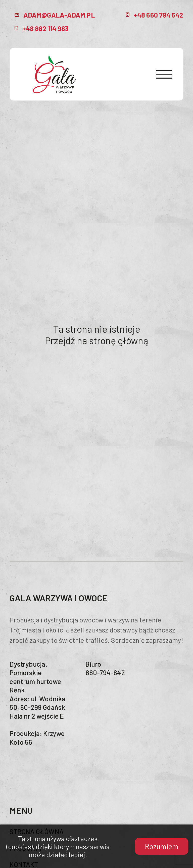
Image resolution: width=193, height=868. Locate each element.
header (54, 74)
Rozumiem (161, 846)
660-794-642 (105, 672)
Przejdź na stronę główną (97, 340)
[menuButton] (164, 74)
